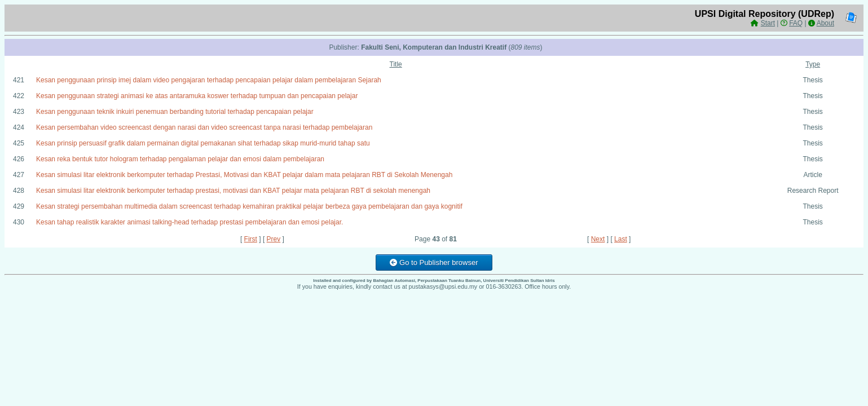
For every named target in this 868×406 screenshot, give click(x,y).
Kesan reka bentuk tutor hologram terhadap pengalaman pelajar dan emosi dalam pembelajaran (180, 159)
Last (621, 239)
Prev (274, 239)
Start (768, 23)
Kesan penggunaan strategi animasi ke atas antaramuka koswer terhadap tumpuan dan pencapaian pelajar (197, 96)
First (251, 239)
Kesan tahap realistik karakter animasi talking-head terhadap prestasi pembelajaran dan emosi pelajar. (190, 222)
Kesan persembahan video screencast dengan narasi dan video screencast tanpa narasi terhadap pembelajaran (204, 127)
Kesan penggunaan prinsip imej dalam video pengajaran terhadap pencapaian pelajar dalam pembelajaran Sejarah (209, 80)
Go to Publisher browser (434, 262)
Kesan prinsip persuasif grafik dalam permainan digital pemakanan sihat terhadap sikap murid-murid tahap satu (203, 143)
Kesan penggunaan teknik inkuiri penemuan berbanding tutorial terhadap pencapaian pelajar (175, 112)
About (825, 23)
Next (598, 239)
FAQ (796, 23)
